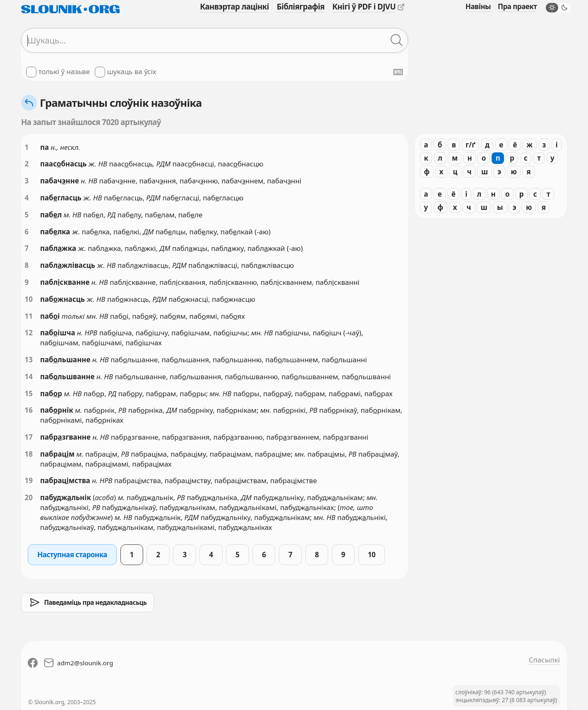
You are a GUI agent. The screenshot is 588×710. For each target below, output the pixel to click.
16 (29, 410)
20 (29, 497)
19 (29, 480)
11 (29, 316)
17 (29, 437)
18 (29, 454)
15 (29, 394)
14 (29, 377)
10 (29, 299)
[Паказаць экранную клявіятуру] (398, 72)
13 (29, 360)
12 (29, 333)
